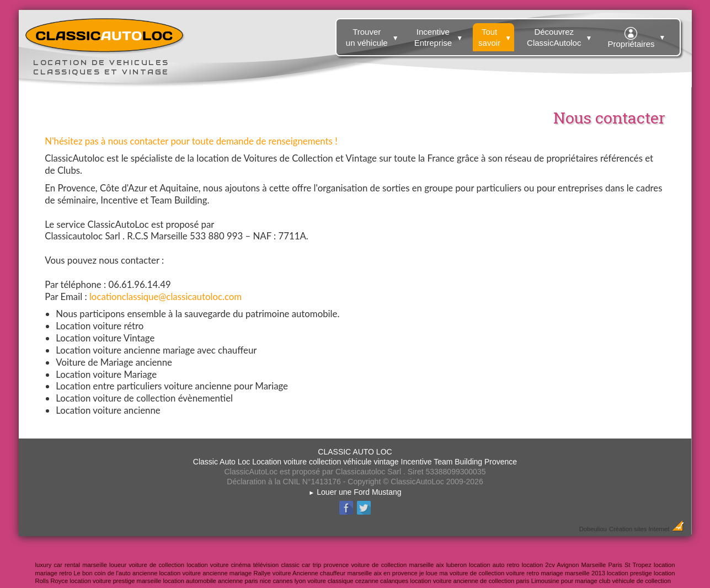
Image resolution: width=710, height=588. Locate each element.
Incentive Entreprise (440, 35)
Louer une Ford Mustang (355, 492)
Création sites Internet (639, 529)
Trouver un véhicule (374, 35)
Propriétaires (638, 36)
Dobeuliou (593, 529)
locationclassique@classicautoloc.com (166, 296)
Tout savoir (496, 35)
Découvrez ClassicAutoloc (561, 35)
